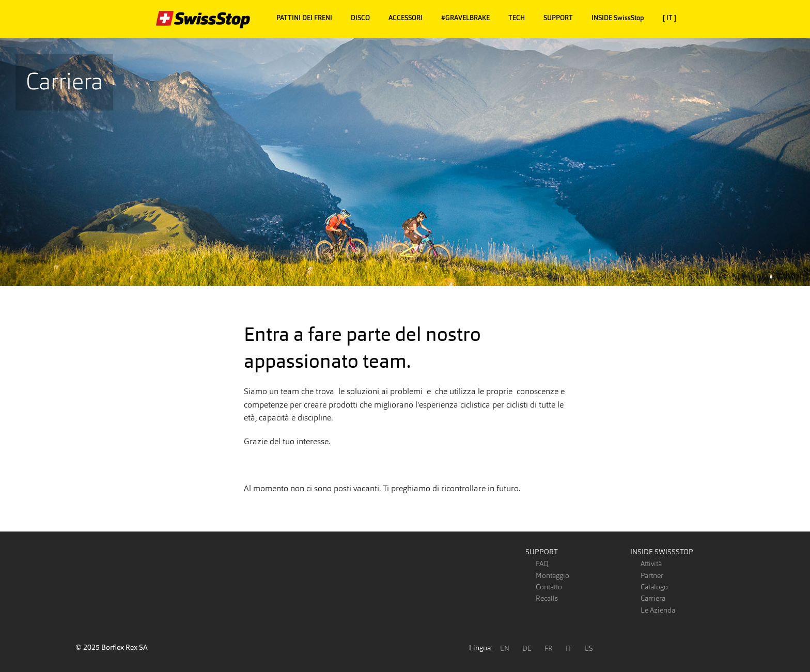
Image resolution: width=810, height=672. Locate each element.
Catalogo (654, 587)
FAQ (542, 564)
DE (527, 648)
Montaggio (552, 575)
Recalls (547, 598)
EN (505, 648)
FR (549, 648)
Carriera (653, 598)
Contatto (549, 587)
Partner (652, 575)
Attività (651, 564)
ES (589, 648)
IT (569, 648)
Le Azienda (658, 610)
